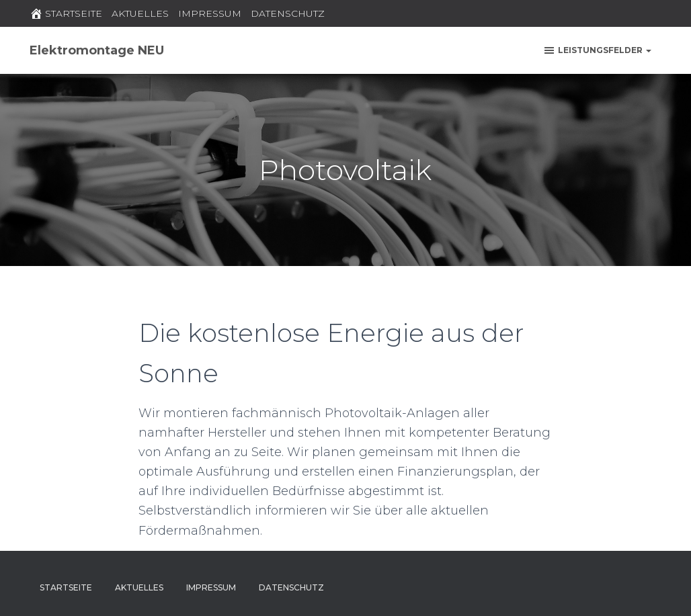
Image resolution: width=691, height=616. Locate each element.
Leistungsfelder (597, 50)
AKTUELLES (140, 13)
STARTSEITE (66, 13)
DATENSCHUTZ (288, 13)
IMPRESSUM (210, 13)
